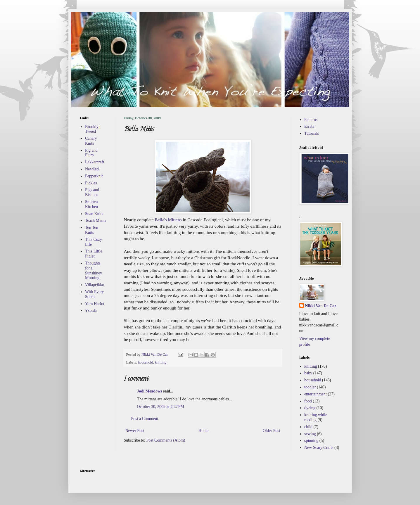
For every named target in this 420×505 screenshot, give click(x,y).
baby (308, 373)
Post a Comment (145, 419)
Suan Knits (94, 214)
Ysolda (91, 311)
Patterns (311, 120)
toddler (310, 387)
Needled (92, 169)
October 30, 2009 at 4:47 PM (161, 407)
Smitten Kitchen (91, 204)
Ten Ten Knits (92, 230)
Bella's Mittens (168, 220)
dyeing (310, 408)
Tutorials (312, 133)
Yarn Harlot (95, 304)
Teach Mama (96, 220)
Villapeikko (95, 285)
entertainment (316, 394)
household (146, 362)
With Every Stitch (94, 294)
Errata (309, 126)
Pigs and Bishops (92, 192)
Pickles (91, 183)
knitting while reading (316, 417)
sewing (310, 434)
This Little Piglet (94, 254)
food (308, 401)
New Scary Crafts (319, 448)
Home (203, 431)
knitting (161, 362)
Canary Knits (91, 141)
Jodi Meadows (150, 391)
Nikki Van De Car (321, 306)
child (308, 427)
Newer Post (135, 431)
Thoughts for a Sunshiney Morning (94, 270)
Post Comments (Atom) (166, 440)
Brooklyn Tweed (93, 129)
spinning (311, 441)
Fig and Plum (91, 153)
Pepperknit (94, 176)
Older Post (272, 431)
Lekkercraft (95, 162)
